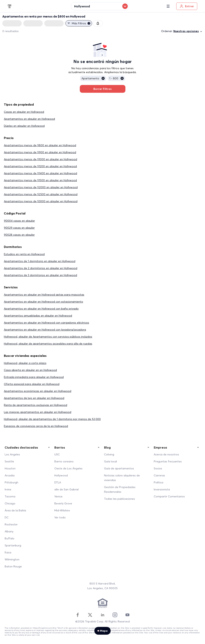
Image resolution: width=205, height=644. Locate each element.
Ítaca (8, 552)
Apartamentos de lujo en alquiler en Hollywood (34, 398)
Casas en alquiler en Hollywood (24, 112)
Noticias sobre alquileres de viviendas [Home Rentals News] (122, 478)
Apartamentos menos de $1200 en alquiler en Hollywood (40, 166)
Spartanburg (13, 545)
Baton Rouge (13, 566)
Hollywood (61, 475)
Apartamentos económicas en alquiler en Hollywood (38, 391)
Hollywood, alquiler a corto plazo (25, 363)
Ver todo (60, 517)
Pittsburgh (11, 482)
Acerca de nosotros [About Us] (166, 454)
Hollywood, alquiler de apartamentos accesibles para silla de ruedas (48, 344)
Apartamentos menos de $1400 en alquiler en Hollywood (40, 173)
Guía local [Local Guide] (110, 461)
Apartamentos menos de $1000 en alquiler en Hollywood (40, 159)
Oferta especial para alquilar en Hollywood (32, 384)
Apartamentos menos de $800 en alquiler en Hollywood (40, 145)
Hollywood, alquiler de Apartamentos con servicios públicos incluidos (48, 337)
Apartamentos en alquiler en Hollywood (29, 119)
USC (57, 454)
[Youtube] (127, 615)
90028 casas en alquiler (19, 235)
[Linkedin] (102, 615)
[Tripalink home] (10, 6)
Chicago (10, 503)
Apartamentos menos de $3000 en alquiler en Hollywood (41, 201)
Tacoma (10, 496)
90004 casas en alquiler (19, 221)
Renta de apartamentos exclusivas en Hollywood (36, 405)
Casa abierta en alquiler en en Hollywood (30, 370)
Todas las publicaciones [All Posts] (119, 499)
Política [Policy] (159, 482)
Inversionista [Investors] (162, 489)
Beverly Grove (63, 503)
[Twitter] (90, 615)
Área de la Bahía (15, 510)
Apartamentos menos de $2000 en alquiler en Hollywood (41, 187)
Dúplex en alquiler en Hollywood (24, 126)
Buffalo (10, 538)
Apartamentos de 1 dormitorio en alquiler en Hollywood (40, 261)
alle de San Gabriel (66, 489)
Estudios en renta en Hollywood (24, 254)
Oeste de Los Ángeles (68, 468)
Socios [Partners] (158, 468)
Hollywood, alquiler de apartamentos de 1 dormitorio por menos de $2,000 (52, 419)
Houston (10, 468)
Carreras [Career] (159, 475)
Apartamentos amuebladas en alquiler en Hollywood (38, 316)
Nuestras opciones (188, 31)
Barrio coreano (64, 461)
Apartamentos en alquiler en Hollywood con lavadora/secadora (45, 330)
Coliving (109, 454)
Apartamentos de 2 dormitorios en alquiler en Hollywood (41, 268)
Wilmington (12, 559)
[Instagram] (115, 615)
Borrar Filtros (103, 89)
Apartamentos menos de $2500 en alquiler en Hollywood (41, 194)
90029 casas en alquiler (19, 228)
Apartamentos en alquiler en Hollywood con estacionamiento (43, 302)
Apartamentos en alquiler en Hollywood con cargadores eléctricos (46, 323)
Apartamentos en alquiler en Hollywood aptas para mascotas (44, 295)
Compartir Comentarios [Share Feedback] (169, 496)
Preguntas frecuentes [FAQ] (168, 461)
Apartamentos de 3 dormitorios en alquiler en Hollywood (40, 275)
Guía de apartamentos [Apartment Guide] (119, 468)
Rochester (11, 524)
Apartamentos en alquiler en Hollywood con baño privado (41, 309)
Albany (9, 531)
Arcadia (10, 475)
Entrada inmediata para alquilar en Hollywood (34, 377)
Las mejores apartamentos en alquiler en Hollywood (38, 412)
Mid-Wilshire (62, 510)
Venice (58, 496)
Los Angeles (12, 454)
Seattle (9, 461)
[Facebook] (78, 615)
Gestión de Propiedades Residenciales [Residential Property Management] (120, 489)
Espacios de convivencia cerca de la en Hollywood (36, 426)
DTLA (58, 482)
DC (7, 517)
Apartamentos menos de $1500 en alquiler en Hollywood (40, 180)
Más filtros (79, 23)
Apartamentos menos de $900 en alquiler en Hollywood (40, 152)
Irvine (8, 489)
